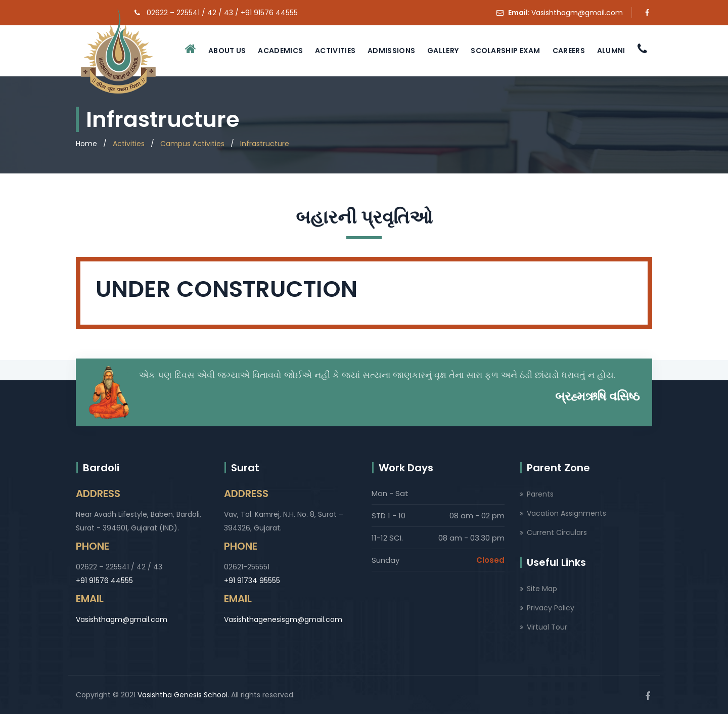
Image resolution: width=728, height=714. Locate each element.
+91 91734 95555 (252, 581)
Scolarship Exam (506, 51)
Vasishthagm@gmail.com (577, 13)
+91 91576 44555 (104, 581)
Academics (280, 51)
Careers (569, 51)
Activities (335, 51)
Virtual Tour (547, 627)
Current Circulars (557, 532)
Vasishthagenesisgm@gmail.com (283, 619)
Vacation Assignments (566, 513)
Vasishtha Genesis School (183, 695)
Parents (540, 494)
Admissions (391, 51)
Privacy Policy (551, 608)
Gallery (443, 51)
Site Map (542, 589)
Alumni (611, 51)
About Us (227, 51)
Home (86, 144)
